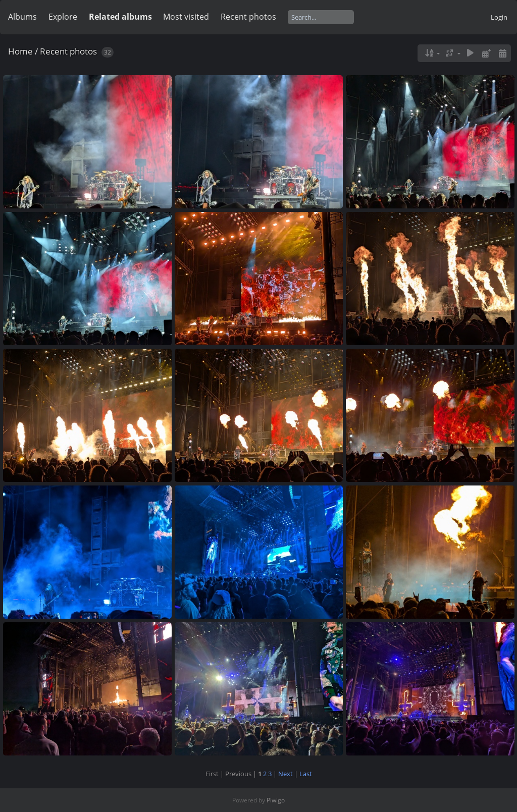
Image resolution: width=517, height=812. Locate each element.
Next (286, 774)
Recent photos (248, 17)
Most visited (186, 17)
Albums (22, 17)
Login (499, 17)
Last (306, 774)
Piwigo (276, 800)
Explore (63, 17)
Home (20, 51)
